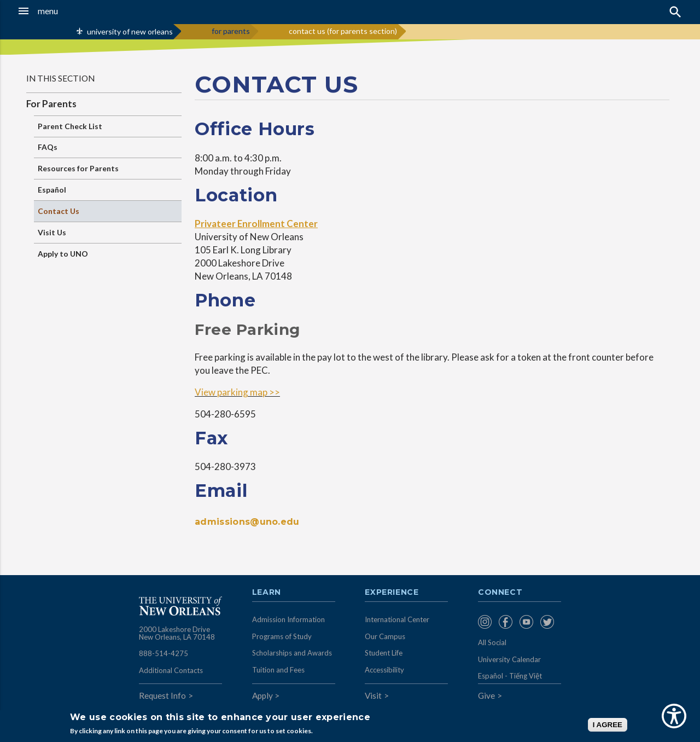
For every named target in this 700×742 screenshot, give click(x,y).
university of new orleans (130, 31)
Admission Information (288, 619)
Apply (262, 695)
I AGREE (608, 725)
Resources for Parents (78, 168)
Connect (500, 593)
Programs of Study (282, 636)
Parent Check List (70, 126)
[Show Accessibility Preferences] (674, 716)
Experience (392, 593)
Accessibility (384, 670)
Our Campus (385, 636)
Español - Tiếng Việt (510, 676)
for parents (231, 31)
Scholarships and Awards (292, 653)
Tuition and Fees (278, 670)
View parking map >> (237, 392)
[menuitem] (486, 622)
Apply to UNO (63, 254)
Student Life (384, 653)
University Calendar (509, 659)
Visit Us (52, 232)
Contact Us (59, 211)
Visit (373, 695)
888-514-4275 (164, 653)
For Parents (51, 104)
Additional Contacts (171, 670)
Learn (267, 593)
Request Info (162, 695)
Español (52, 190)
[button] (66, 11)
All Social (492, 642)
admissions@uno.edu (247, 522)
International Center (397, 619)
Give (486, 695)
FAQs (48, 147)
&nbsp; (560, 194)
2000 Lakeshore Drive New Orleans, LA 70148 (177, 633)
